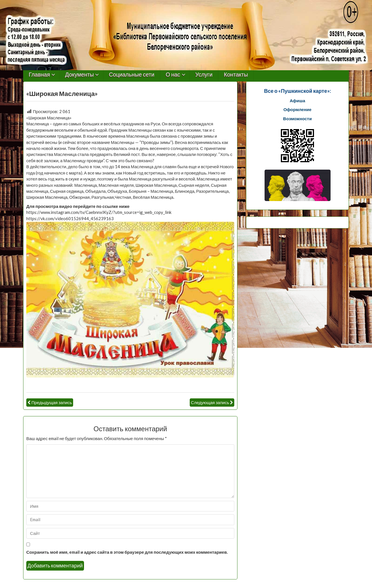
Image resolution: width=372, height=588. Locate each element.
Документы (80, 75)
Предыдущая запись (52, 402)
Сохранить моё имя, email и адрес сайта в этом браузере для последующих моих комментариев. (127, 552)
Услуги (204, 75)
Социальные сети (132, 75)
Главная (39, 75)
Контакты (236, 75)
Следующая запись (210, 402)
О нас (173, 75)
